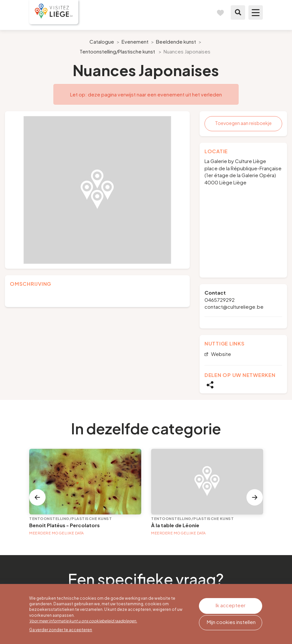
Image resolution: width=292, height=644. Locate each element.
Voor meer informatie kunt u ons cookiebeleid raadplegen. (83, 621)
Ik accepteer (231, 605)
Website (221, 354)
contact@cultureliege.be (234, 307)
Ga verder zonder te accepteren (61, 630)
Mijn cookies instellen (231, 622)
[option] (97, 190)
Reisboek (220, 12)
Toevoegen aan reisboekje (243, 123)
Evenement (135, 42)
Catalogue (102, 42)
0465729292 (220, 300)
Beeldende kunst (176, 42)
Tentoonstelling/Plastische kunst (117, 51)
